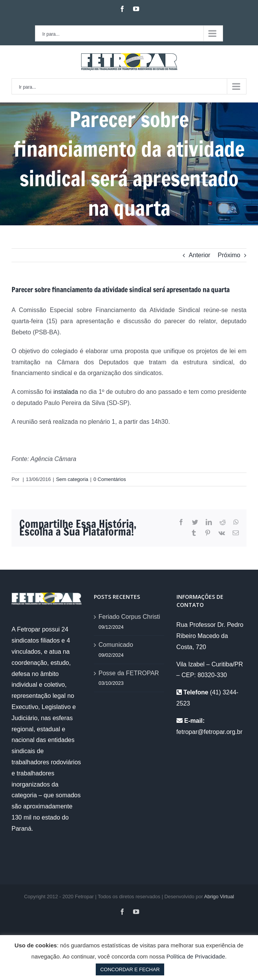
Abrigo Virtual (219, 897)
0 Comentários (110, 479)
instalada (66, 392)
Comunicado (116, 645)
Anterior (200, 255)
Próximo (229, 255)
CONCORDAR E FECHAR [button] (130, 969)
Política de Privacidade (196, 956)
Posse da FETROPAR (129, 673)
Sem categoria (72, 479)
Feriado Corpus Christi (129, 617)
